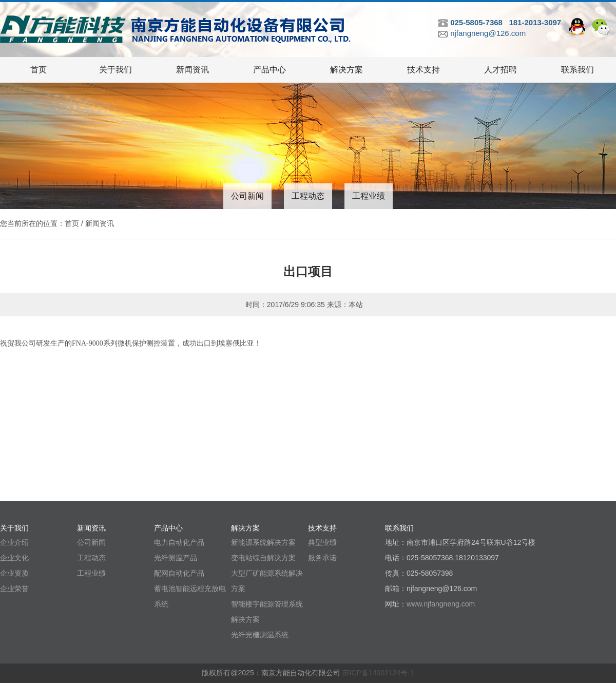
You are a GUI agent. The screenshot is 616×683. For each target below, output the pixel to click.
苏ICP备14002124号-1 (378, 673)
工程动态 (308, 196)
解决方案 (346, 70)
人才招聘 (500, 70)
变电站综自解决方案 (263, 558)
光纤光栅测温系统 (260, 635)
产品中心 (269, 70)
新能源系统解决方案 (263, 542)
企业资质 (14, 573)
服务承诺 (322, 558)
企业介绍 (14, 542)
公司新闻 (247, 196)
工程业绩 (369, 196)
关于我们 (115, 70)
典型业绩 (322, 542)
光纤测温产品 (176, 558)
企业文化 (14, 558)
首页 (38, 70)
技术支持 (423, 70)
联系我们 (577, 70)
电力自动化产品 (179, 542)
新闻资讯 (192, 70)
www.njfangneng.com (441, 604)
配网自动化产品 (179, 573)
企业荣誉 (14, 589)
